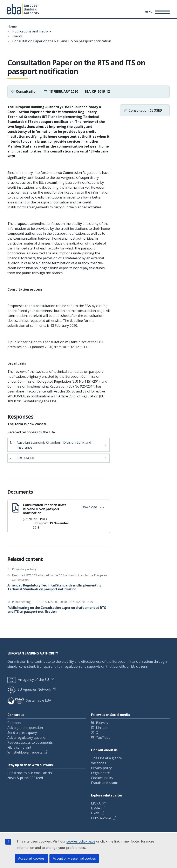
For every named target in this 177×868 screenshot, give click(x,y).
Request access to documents (30, 742)
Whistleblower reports (25, 752)
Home (12, 26)
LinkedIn (103, 728)
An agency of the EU (28, 680)
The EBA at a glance (106, 758)
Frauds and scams (105, 783)
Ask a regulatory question (27, 738)
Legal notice (100, 773)
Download (93, 507)
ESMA (96, 808)
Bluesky (102, 723)
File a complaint (19, 747)
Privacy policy (101, 768)
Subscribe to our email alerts (30, 773)
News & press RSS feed (25, 778)
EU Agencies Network (29, 689)
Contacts (14, 723)
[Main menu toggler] (156, 12)
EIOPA (96, 803)
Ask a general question (25, 728)
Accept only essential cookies (74, 858)
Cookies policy (102, 778)
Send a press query (22, 733)
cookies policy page (81, 841)
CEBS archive (101, 818)
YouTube (103, 738)
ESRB (95, 813)
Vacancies (99, 763)
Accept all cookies (31, 858)
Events (18, 36)
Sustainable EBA (29, 700)
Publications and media (30, 31)
